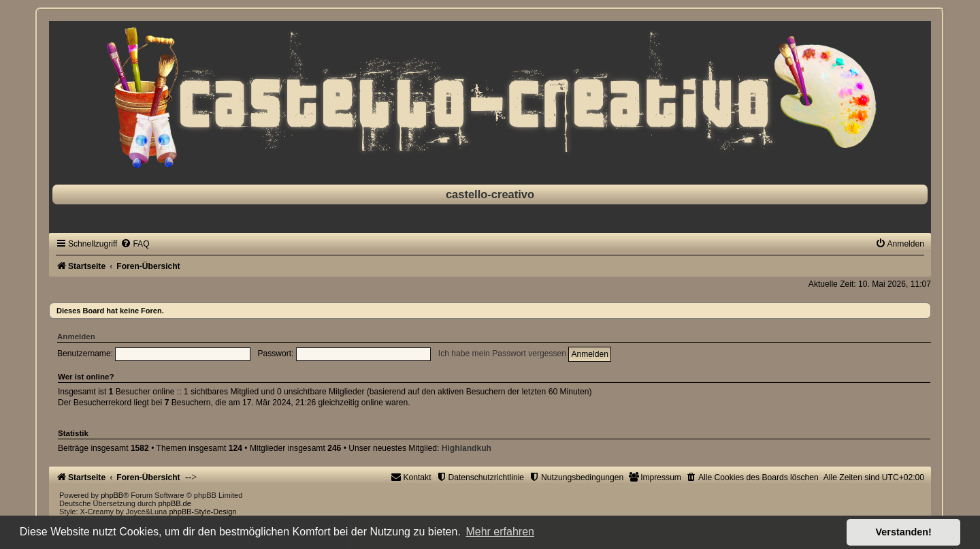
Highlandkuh (467, 448)
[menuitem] (135, 244)
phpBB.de (175, 503)
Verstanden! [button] (904, 532)
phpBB (112, 495)
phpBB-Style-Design (202, 512)
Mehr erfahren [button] (500, 532)
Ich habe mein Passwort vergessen (502, 354)
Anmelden (76, 336)
